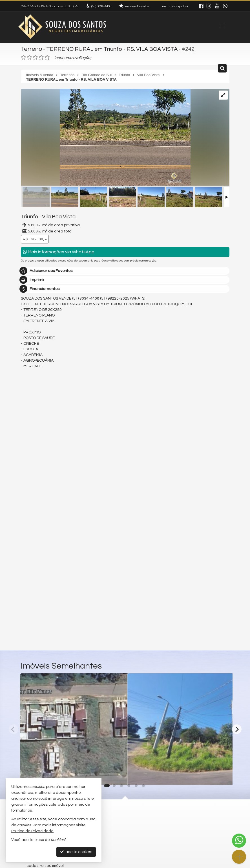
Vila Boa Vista (55, 216)
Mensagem (34, 501)
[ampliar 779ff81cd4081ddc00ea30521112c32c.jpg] (106, 137)
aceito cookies (76, 852)
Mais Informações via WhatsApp (59, 251)
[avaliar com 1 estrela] (24, 57)
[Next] (237, 728)
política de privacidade (96, 596)
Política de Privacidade (32, 831)
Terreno (31, 49)
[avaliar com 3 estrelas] (35, 57)
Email (29, 551)
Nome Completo (39, 532)
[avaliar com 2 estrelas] (29, 57)
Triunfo (29, 216)
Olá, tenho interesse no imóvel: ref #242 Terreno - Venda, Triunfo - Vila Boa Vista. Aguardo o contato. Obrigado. (125, 515)
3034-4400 (101, 6)
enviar (215, 591)
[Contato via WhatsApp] (239, 841)
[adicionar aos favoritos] (117, 775)
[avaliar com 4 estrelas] (41, 57)
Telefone (32, 571)
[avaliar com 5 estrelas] (47, 57)
